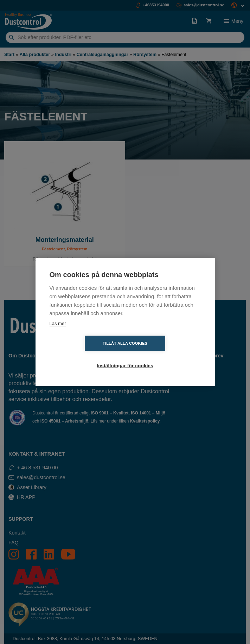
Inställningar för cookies (166, 355)
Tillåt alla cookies (85, 355)
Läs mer (58, 334)
